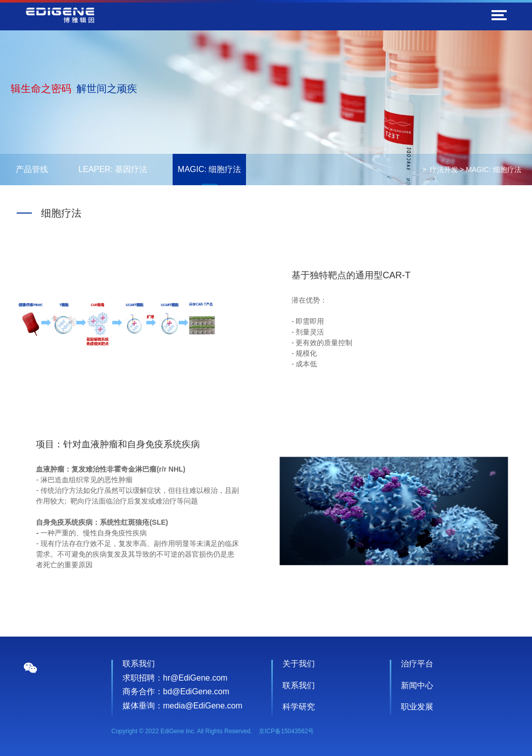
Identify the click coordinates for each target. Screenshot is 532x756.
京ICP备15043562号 (286, 731)
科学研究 (299, 707)
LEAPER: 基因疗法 (113, 169)
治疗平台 (417, 664)
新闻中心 (417, 685)
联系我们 (299, 685)
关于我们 (299, 664)
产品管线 (32, 169)
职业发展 (417, 707)
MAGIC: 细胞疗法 (209, 169)
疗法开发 (444, 170)
